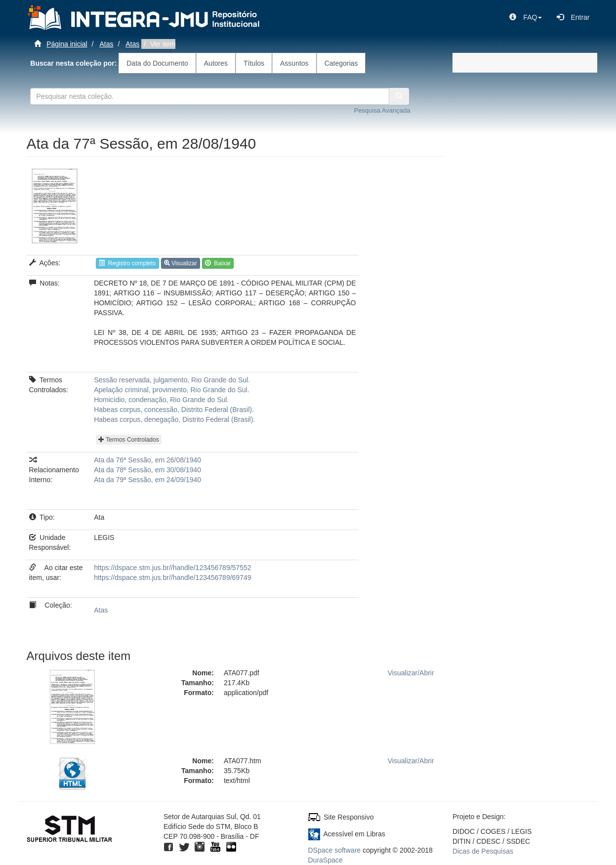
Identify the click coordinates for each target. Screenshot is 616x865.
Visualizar (181, 263)
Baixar (218, 263)
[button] (526, 17)
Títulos (254, 63)
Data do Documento (157, 63)
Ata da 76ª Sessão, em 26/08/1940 (147, 460)
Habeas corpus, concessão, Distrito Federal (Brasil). (174, 410)
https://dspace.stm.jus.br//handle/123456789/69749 (172, 577)
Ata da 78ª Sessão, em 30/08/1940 (147, 470)
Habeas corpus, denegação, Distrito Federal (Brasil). (174, 419)
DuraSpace (326, 860)
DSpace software (335, 850)
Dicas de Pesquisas (483, 851)
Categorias (341, 63)
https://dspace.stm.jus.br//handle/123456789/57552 (172, 568)
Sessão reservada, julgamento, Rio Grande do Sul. (172, 380)
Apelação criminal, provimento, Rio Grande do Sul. (171, 390)
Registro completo (127, 263)
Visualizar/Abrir (411, 673)
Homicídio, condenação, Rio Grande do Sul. (161, 400)
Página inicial (67, 44)
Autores (216, 63)
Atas (106, 44)
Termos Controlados (129, 440)
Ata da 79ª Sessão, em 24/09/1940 (147, 480)
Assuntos (294, 63)
